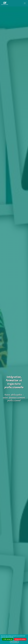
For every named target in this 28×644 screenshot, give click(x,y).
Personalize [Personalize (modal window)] (14, 642)
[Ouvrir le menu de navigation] (25, 3)
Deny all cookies (20, 639)
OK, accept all (8, 639)
